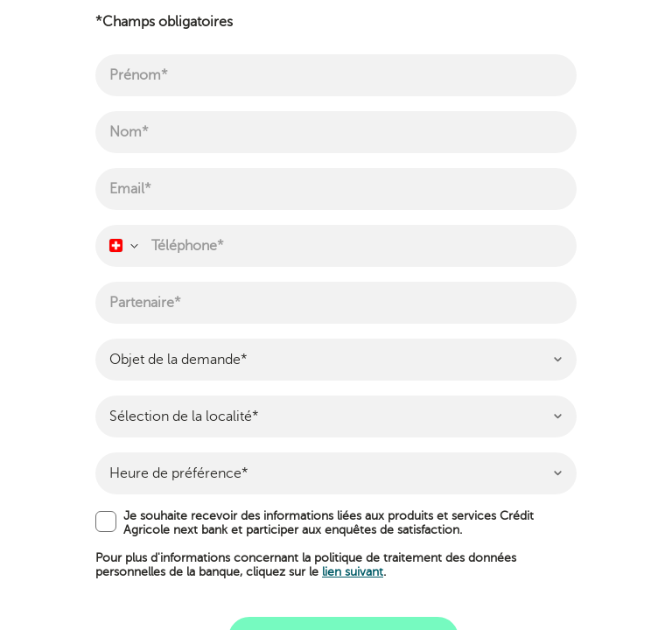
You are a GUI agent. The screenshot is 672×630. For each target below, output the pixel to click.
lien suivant (353, 572)
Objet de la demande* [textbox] (178, 360)
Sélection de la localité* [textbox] (184, 416)
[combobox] (122, 246)
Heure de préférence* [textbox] (179, 473)
